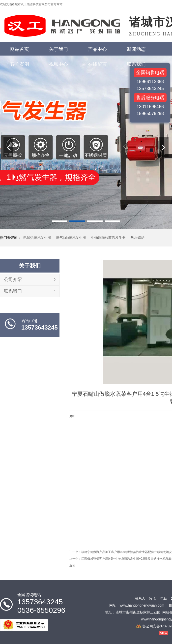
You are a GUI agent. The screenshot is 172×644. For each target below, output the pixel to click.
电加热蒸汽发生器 (37, 238)
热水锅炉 (138, 238)
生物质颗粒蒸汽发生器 (108, 238)
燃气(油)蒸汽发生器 (71, 238)
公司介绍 (13, 279)
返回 (72, 565)
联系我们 (13, 291)
